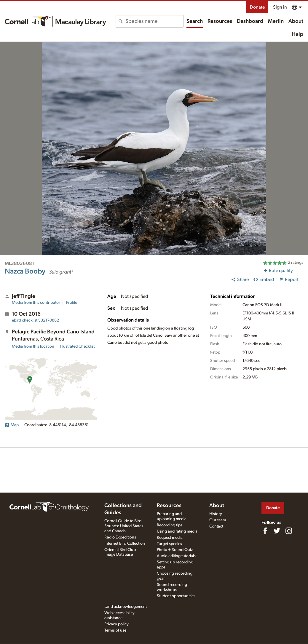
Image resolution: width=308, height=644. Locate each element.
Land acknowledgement (126, 607)
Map (12, 425)
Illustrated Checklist (77, 346)
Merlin (276, 21)
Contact (216, 526)
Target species (169, 544)
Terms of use (115, 630)
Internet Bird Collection (125, 544)
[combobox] (154, 21)
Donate (257, 7)
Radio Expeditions (120, 537)
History (216, 514)
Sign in (280, 7)
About (296, 21)
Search (195, 21)
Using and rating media (177, 531)
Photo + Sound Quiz (175, 550)
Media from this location (33, 346)
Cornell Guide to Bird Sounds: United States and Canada (124, 526)
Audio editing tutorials (176, 556)
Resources (220, 21)
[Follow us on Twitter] (277, 531)
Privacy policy (117, 624)
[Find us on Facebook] (265, 531)
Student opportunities (176, 596)
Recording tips (170, 525)
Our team (218, 520)
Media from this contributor (36, 303)
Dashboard (250, 21)
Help (297, 34)
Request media (170, 538)
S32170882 (35, 320)
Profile (72, 303)
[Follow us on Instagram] (289, 531)
